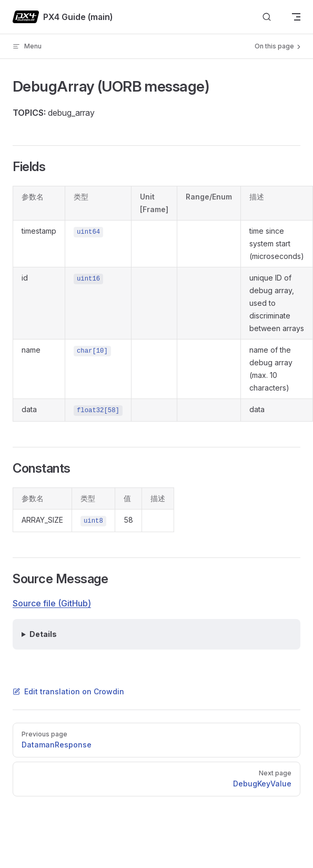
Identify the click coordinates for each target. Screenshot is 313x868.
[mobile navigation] (296, 17)
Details (43, 634)
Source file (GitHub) (52, 603)
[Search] (267, 17)
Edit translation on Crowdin (68, 691)
